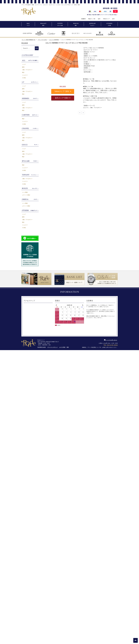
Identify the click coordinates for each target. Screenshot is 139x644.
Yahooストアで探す (63, 91)
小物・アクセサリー (27, 70)
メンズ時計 (25, 192)
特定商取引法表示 (42, 347)
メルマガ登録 (62, 347)
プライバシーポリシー (52, 347)
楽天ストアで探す (63, 98)
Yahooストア (106, 19)
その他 (24, 78)
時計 (23, 72)
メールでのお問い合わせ (111, 340)
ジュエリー (25, 75)
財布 (23, 67)
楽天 (113, 19)
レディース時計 (26, 195)
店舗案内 (83, 19)
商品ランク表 (92, 19)
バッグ (24, 64)
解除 (68, 347)
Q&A (99, 19)
